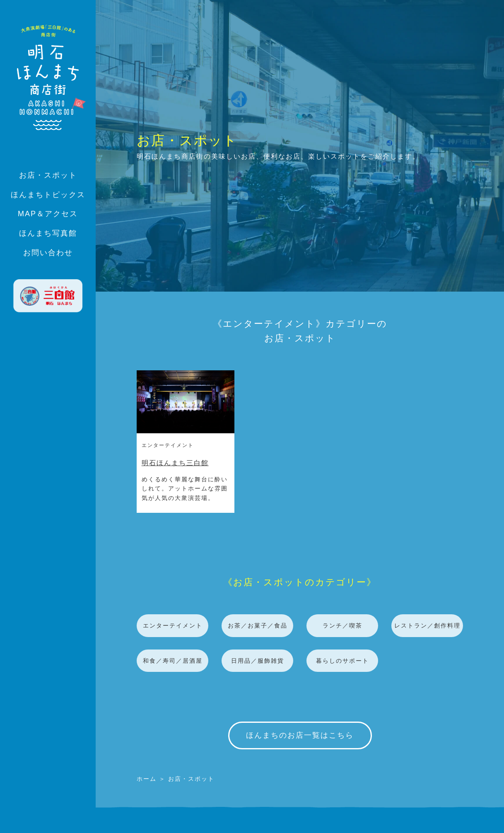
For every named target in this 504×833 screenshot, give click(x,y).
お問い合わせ (48, 253)
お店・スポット (48, 175)
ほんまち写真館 (48, 233)
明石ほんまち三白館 (175, 463)
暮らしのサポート (342, 661)
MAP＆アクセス (48, 214)
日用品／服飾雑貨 (258, 661)
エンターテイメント (168, 445)
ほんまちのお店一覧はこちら (300, 735)
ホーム (147, 779)
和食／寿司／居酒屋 (173, 661)
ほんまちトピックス (48, 195)
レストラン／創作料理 (427, 625)
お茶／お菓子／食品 (258, 625)
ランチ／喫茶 (342, 625)
